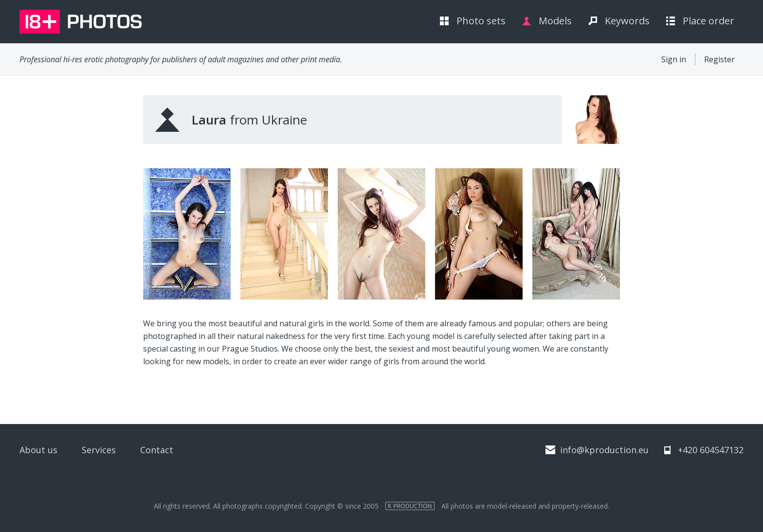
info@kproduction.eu (604, 450)
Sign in (674, 59)
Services (99, 450)
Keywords (627, 21)
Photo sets (481, 21)
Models (555, 21)
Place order (708, 21)
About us (38, 450)
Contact (157, 450)
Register (719, 59)
